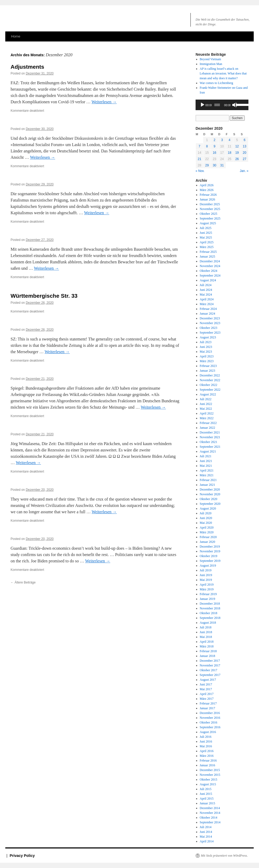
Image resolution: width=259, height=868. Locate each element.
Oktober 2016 (209, 722)
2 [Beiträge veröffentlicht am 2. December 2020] (214, 140)
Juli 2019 (206, 570)
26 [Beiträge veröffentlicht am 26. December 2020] (237, 159)
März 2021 (207, 475)
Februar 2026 (208, 195)
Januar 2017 (207, 708)
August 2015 (208, 784)
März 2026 (207, 190)
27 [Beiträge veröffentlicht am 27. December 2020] (245, 159)
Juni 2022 (206, 404)
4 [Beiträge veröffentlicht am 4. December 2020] (230, 140)
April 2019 (207, 585)
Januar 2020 (207, 542)
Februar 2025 (208, 252)
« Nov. (200, 171)
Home (16, 36)
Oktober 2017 (209, 670)
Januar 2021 (207, 485)
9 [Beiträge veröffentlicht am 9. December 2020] (214, 146)
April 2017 (207, 694)
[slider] (217, 105)
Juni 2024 (206, 290)
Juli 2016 (206, 737)
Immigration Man (211, 64)
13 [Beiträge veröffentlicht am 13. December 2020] (245, 146)
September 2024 (210, 276)
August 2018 (208, 623)
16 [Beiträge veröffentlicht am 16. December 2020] (214, 153)
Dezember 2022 (210, 375)
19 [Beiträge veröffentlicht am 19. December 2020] (237, 153)
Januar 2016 (207, 765)
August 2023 (208, 337)
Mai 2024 (206, 295)
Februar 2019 (208, 594)
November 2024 (210, 266)
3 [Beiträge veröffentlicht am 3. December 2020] (222, 140)
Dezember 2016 (210, 713)
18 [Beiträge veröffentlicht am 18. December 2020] (230, 153)
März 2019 (207, 589)
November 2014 (210, 813)
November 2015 (210, 775)
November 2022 (210, 380)
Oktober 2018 (209, 613)
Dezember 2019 (210, 547)
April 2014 (207, 841)
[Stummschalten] (235, 105)
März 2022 (207, 418)
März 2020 (207, 532)
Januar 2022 (207, 428)
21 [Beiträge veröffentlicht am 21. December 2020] (199, 159)
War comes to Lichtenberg (216, 83)
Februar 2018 (208, 651)
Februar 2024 (208, 309)
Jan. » (244, 171)
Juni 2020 (206, 518)
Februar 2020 (208, 537)
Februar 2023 (208, 366)
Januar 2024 (207, 314)
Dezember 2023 (210, 318)
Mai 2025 (206, 237)
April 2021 (207, 470)
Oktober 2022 (209, 385)
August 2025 (208, 223)
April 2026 (207, 185)
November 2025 (210, 209)
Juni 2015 (206, 794)
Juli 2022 (206, 399)
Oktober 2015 (209, 780)
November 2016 (210, 718)
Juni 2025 (206, 233)
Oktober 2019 (209, 556)
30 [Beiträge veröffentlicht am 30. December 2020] (214, 165)
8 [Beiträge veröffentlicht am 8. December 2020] (207, 146)
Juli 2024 (206, 285)
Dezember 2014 (210, 808)
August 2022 (208, 394)
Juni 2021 (206, 461)
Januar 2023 (207, 371)
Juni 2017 (206, 684)
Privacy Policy (22, 856)
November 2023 (210, 323)
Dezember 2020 (210, 489)
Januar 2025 (207, 256)
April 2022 (207, 413)
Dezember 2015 (210, 770)
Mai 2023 (206, 352)
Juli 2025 (206, 228)
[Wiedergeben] (202, 105)
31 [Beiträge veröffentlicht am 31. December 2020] (222, 165)
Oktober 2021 (209, 442)
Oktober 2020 (209, 499)
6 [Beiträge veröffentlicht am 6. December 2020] (245, 140)
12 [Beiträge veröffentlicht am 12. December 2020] (237, 146)
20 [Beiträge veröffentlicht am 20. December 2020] (245, 153)
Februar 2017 (208, 703)
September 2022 (210, 390)
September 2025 (210, 218)
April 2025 (207, 242)
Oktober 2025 (209, 214)
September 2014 (210, 822)
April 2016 (207, 751)
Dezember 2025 (210, 204)
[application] (222, 105)
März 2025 (207, 247)
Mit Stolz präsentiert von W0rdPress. (224, 856)
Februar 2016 (208, 760)
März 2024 (207, 304)
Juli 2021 (206, 456)
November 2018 (210, 608)
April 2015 (207, 799)
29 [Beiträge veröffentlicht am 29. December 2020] (207, 165)
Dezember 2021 (210, 432)
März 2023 (207, 361)
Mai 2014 (206, 837)
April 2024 (207, 299)
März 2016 (207, 756)
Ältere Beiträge (23, 582)
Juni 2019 (206, 575)
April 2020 (207, 528)
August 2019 (208, 566)
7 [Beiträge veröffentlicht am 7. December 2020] (199, 146)
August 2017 (208, 680)
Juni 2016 (206, 741)
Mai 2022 (206, 409)
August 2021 (208, 451)
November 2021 (210, 437)
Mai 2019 (206, 580)
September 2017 (210, 675)
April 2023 (207, 356)
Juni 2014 (206, 832)
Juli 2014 (206, 827)
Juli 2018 (206, 627)
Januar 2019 (207, 599)
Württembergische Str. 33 (44, 296)
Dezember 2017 (210, 661)
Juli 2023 (206, 342)
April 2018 (207, 642)
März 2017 (207, 699)
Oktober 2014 (209, 818)
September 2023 (210, 333)
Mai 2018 (206, 637)
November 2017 (210, 665)
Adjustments (27, 67)
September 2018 (210, 618)
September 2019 (210, 561)
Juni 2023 (206, 347)
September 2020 (210, 504)
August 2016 (208, 732)
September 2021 (210, 447)
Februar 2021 (208, 480)
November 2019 (210, 551)
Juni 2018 (206, 632)
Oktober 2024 (209, 271)
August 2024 (208, 280)
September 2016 (210, 727)
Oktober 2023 (209, 328)
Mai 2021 (206, 466)
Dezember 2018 (210, 604)
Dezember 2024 (210, 261)
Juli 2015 (206, 789)
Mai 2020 (206, 523)
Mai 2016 (206, 746)
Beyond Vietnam (211, 59)
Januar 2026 (207, 199)
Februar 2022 (208, 423)
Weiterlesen (104, 102)
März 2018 (207, 646)
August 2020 (208, 508)
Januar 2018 (207, 656)
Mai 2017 (206, 689)
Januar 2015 (207, 803)
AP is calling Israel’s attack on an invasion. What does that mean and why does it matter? (223, 73)
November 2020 (210, 494)
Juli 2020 (206, 513)
